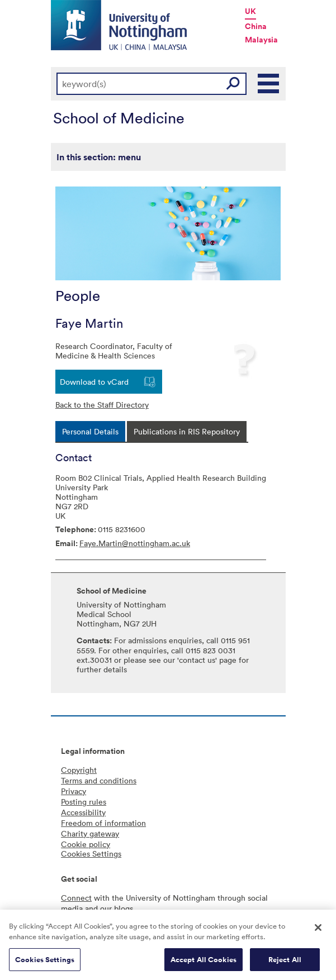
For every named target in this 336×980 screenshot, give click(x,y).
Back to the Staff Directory (102, 405)
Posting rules (84, 802)
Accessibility (83, 812)
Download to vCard (94, 382)
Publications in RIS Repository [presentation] (187, 431)
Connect (76, 898)
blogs (124, 908)
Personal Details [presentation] (90, 431)
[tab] (90, 431)
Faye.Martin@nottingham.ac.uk (135, 543)
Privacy (74, 791)
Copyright (79, 770)
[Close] (318, 931)
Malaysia (261, 40)
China (256, 26)
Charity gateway (90, 833)
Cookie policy (86, 844)
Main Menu (269, 84)
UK (250, 11)
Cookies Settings (45, 963)
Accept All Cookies (204, 963)
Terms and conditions (99, 780)
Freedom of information (103, 823)
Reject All (285, 963)
